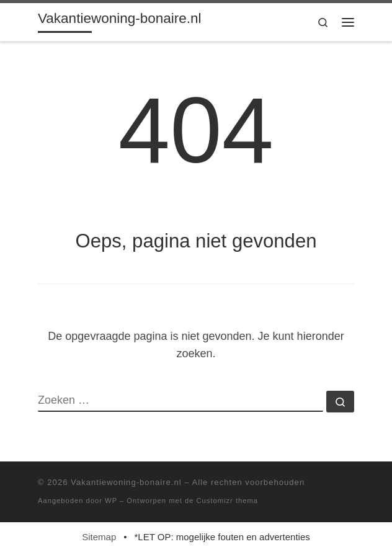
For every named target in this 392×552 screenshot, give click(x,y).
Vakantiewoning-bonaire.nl (126, 482)
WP (111, 501)
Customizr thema (228, 501)
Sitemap (99, 537)
